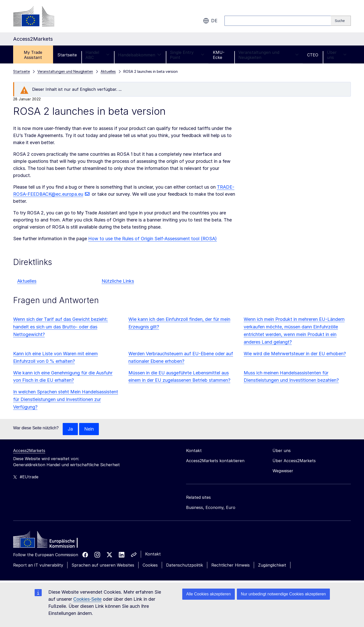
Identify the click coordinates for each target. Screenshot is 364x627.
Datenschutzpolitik (185, 565)
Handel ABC (97, 55)
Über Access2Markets (294, 461)
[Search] (341, 21)
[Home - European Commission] (50, 541)
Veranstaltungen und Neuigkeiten (268, 55)
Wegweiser (283, 471)
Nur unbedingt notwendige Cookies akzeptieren (283, 594)
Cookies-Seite (87, 599)
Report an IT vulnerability (38, 565)
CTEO (313, 55)
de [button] (210, 21)
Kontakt (153, 554)
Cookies (150, 565)
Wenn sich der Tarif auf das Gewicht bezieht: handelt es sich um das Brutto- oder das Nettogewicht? (61, 327)
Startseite (67, 55)
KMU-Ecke (219, 55)
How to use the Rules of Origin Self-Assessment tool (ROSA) (153, 239)
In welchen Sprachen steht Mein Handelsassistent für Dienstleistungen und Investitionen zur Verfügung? (66, 399)
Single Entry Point (187, 55)
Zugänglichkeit (272, 565)
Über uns (337, 55)
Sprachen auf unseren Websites (103, 565)
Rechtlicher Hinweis (231, 565)
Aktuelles (27, 281)
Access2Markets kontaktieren (215, 461)
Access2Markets (29, 451)
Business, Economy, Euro (211, 507)
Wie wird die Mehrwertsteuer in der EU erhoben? (295, 354)
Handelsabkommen (140, 55)
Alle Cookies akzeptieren (209, 594)
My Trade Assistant (33, 55)
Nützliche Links (118, 281)
